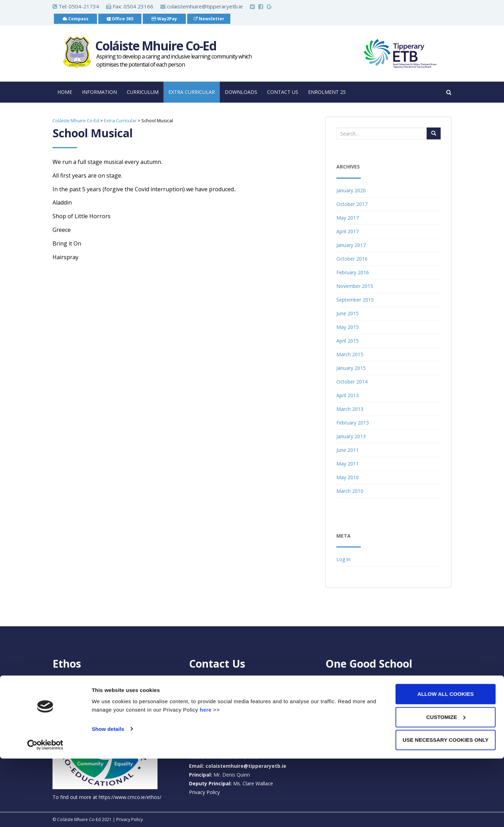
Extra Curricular (192, 92)
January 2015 (351, 368)
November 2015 (355, 286)
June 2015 (348, 313)
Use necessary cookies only (445, 808)
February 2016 (353, 272)
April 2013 (348, 395)
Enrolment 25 (327, 92)
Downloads (241, 92)
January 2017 (351, 245)
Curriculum (143, 92)
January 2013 (351, 436)
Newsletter (209, 19)
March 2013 (350, 409)
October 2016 (352, 259)
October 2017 (352, 204)
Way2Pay (164, 19)
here (206, 778)
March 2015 (350, 354)
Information (99, 92)
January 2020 (351, 190)
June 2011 (348, 450)
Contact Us (283, 92)
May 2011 (348, 464)
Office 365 (120, 19)
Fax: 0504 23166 (130, 6)
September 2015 (355, 300)
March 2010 (350, 491)
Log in (343, 559)
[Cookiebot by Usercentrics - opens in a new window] (45, 813)
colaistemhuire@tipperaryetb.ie (202, 6)
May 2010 (348, 477)
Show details (108, 797)
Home (65, 92)
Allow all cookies (446, 762)
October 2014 (352, 382)
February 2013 (353, 423)
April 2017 (348, 231)
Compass (76, 19)
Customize (446, 785)
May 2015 (348, 327)
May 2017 (348, 218)
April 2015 (348, 341)
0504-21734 (84, 6)
